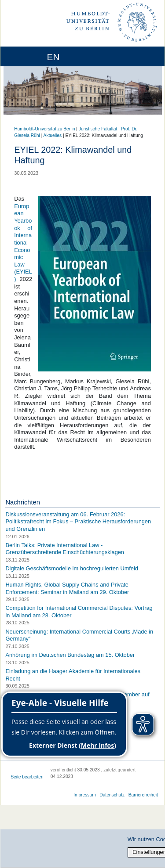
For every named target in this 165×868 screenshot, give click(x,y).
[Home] (32, 56)
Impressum (85, 795)
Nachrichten (23, 502)
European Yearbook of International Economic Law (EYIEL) (23, 243)
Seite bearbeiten (27, 777)
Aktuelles (53, 135)
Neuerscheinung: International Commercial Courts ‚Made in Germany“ (79, 635)
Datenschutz (112, 795)
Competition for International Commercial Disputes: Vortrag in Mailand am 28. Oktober (79, 612)
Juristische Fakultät (98, 129)
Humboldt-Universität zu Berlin (44, 129)
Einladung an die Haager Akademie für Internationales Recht (73, 675)
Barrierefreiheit (143, 795)
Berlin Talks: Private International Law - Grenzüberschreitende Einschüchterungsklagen (65, 549)
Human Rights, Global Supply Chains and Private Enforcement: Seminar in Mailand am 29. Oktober (67, 588)
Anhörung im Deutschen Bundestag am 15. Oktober (70, 655)
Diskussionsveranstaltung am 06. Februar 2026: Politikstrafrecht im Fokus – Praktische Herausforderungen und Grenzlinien (78, 522)
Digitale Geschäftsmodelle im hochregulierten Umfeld (72, 568)
